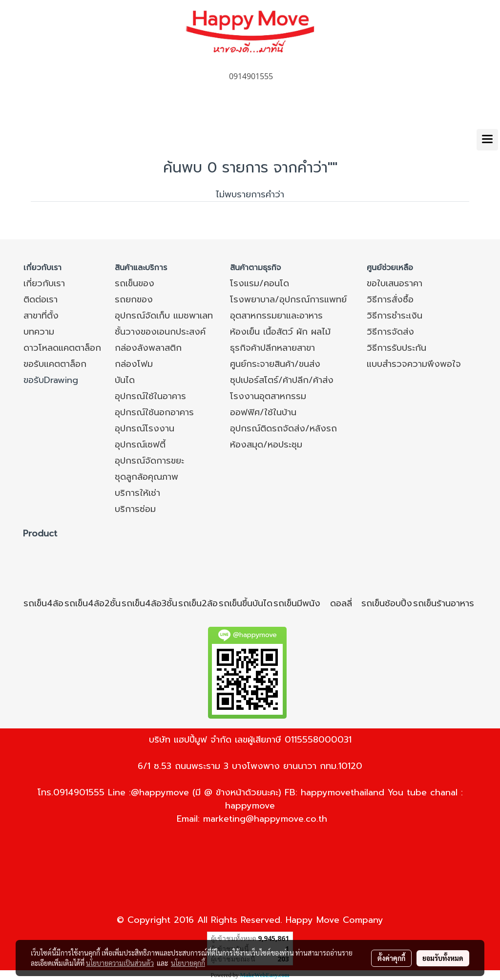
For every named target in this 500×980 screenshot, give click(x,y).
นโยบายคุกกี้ (188, 963)
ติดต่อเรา (41, 299)
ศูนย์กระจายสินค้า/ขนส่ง (275, 364)
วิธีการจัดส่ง (390, 332)
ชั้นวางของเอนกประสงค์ (160, 332)
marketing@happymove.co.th (265, 819)
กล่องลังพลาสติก (148, 348)
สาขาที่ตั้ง (41, 316)
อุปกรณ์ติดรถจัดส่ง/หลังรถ (283, 428)
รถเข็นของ (135, 283)
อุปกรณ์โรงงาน (145, 428)
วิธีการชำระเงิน (395, 316)
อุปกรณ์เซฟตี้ (140, 445)
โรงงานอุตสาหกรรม (268, 396)
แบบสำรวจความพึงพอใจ (414, 364)
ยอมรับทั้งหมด (443, 958)
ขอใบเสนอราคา (395, 283)
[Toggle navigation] (487, 140)
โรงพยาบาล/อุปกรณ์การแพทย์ (288, 299)
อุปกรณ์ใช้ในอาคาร (150, 396)
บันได (125, 380)
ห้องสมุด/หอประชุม (266, 445)
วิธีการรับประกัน (396, 348)
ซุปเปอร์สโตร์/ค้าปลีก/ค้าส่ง (282, 380)
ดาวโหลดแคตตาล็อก (62, 348)
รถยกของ (134, 299)
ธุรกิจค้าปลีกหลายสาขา (272, 348)
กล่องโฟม (134, 364)
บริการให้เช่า (137, 493)
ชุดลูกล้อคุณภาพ (146, 477)
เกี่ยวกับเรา (44, 283)
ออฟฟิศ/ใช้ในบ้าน (263, 412)
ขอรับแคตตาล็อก (55, 364)
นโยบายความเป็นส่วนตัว (120, 963)
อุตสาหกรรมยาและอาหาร (276, 316)
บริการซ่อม (135, 509)
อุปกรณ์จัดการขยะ (149, 461)
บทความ (39, 332)
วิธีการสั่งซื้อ (390, 299)
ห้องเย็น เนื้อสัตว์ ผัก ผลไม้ (280, 332)
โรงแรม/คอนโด (260, 283)
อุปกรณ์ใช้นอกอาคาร (154, 412)
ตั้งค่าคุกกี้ (391, 958)
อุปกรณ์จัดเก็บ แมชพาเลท (164, 316)
